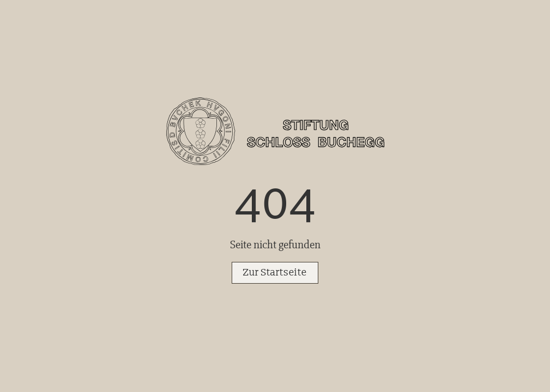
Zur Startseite (275, 272)
